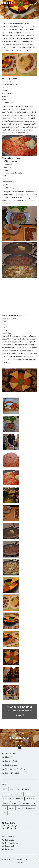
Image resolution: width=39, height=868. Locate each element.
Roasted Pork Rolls (13, 773)
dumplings (25, 789)
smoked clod (25, 803)
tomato (12, 808)
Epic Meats (9, 840)
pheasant (28, 794)
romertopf (20, 799)
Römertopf (10, 846)
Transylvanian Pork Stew (15, 769)
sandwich (6, 803)
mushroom (19, 794)
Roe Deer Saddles (19, 738)
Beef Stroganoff (12, 765)
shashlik (15, 803)
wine (5, 813)
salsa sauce (30, 799)
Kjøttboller (9, 757)
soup (33, 803)
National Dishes (12, 843)
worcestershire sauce (16, 813)
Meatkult (10, 3)
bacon (5, 789)
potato (11, 799)
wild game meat (29, 808)
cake (17, 789)
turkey (19, 808)
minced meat (8, 794)
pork (5, 799)
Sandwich (9, 849)
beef (12, 789)
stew (5, 808)
